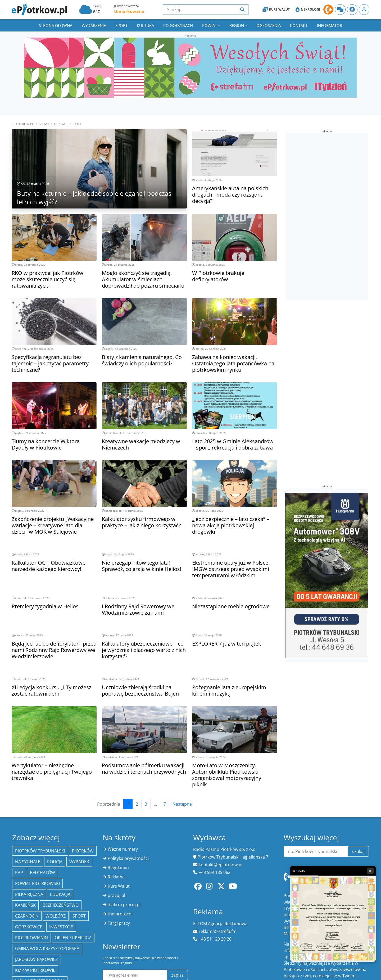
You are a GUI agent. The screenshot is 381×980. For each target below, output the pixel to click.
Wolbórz (56, 916)
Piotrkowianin (31, 938)
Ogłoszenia (269, 25)
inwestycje (61, 927)
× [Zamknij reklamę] (370, 871)
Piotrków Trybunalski (40, 851)
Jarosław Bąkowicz (37, 959)
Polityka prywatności (128, 858)
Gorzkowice (29, 927)
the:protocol (120, 914)
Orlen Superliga (73, 938)
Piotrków (83, 851)
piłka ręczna (29, 894)
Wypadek (79, 862)
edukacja (60, 894)
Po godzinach (178, 25)
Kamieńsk (25, 905)
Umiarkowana (129, 11)
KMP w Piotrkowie (35, 970)
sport (79, 916)
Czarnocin (27, 916)
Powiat (210, 25)
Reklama (116, 877)
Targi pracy (119, 923)
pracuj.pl (116, 895)
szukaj (358, 851)
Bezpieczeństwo (61, 905)
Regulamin (118, 868)
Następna (182, 804)
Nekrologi (308, 10)
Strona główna (56, 25)
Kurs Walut (276, 10)
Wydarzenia (94, 25)
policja (55, 862)
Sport (121, 25)
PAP (19, 873)
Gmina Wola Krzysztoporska (47, 949)
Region (237, 25)
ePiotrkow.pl (23, 124)
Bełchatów (42, 873)
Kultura (145, 25)
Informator (330, 25)
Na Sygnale (28, 862)
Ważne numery (123, 849)
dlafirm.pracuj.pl (124, 905)
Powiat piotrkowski (37, 883)
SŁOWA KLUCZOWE (53, 124)
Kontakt (299, 25)
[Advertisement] (325, 217)
